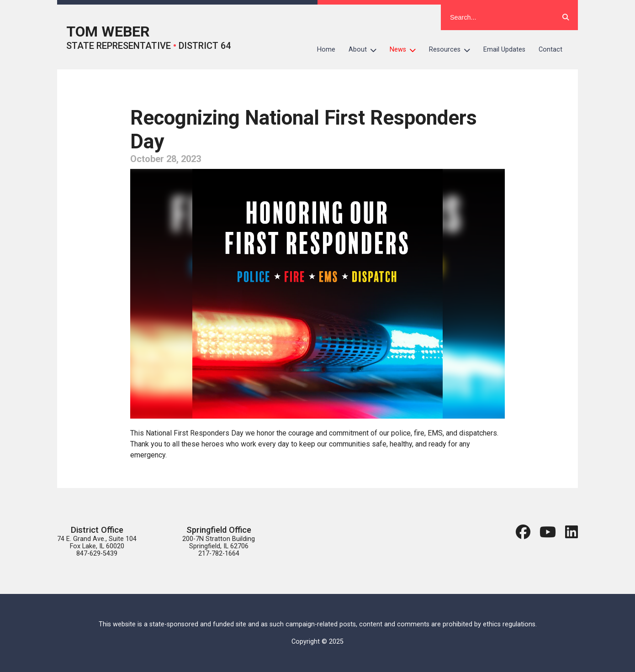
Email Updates (504, 50)
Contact (550, 50)
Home (326, 50)
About (366, 50)
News (406, 50)
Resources (453, 50)
